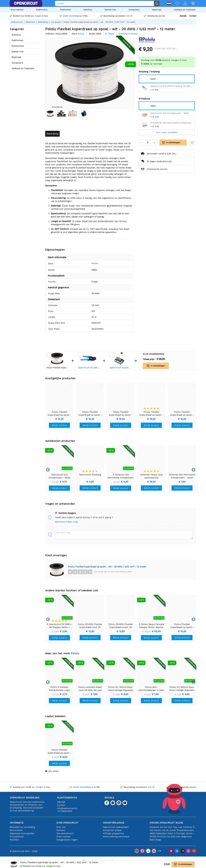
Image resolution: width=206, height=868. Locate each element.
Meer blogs (155, 840)
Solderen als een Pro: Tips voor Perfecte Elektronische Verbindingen (173, 827)
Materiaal (157, 10)
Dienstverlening (114, 823)
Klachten (14, 840)
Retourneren (16, 830)
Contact (193, 16)
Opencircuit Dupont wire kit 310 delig (121, 368)
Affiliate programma (113, 833)
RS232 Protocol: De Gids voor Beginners (171, 837)
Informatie (17, 823)
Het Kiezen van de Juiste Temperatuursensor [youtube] (173, 830)
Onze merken (17, 10)
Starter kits (110, 10)
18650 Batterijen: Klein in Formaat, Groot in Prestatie (173, 833)
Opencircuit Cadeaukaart (116, 827)
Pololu (91, 263)
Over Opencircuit (67, 823)
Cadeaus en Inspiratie (185, 10)
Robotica (88, 10)
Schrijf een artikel (112, 830)
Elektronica (42, 10)
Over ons (61, 827)
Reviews (61, 830)
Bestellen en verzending (22, 827)
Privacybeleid (17, 837)
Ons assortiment (65, 833)
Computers (134, 10)
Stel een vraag (63, 532)
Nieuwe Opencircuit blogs (166, 823)
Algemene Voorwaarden (22, 833)
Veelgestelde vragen (67, 840)
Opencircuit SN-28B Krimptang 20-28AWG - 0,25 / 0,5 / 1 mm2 (89, 368)
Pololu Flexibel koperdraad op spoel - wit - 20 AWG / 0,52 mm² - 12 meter (107, 567)
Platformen (65, 10)
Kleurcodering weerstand (116, 837)
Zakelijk (183, 16)
